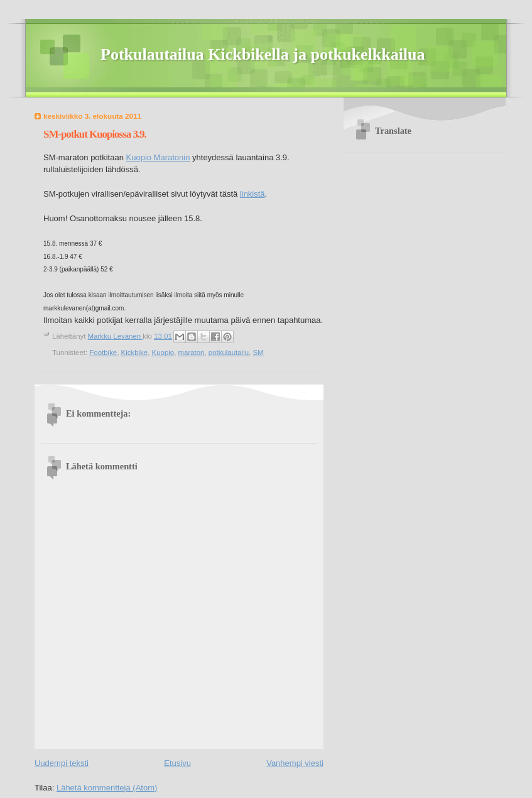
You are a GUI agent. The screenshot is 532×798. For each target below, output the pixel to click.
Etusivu (177, 763)
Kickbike (135, 353)
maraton (192, 353)
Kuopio (163, 353)
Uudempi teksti (62, 763)
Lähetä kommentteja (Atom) (107, 788)
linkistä (252, 194)
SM (258, 353)
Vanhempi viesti (295, 763)
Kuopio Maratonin (158, 157)
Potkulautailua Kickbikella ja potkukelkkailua (263, 54)
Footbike (103, 353)
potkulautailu (229, 353)
